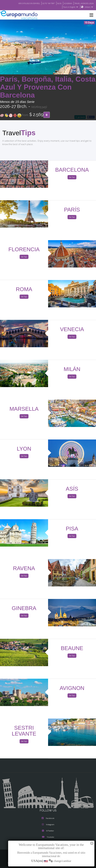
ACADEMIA (65, 3)
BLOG (56, 3)
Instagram (48, 825)
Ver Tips (72, 177)
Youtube (48, 837)
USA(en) (89, 7)
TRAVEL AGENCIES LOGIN (83, 3)
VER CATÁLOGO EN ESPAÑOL (23, 3)
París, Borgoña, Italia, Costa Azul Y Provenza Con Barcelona (48, 87)
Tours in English (70, 7)
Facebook (48, 818)
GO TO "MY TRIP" (44, 3)
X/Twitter (48, 831)
